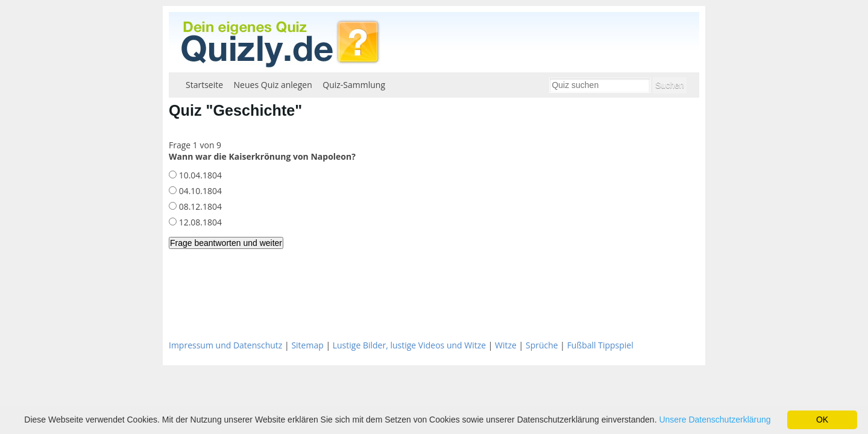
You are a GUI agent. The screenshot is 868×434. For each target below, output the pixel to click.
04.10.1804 (199, 191)
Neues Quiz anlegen (273, 85)
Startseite (204, 85)
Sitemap (307, 345)
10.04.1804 (199, 175)
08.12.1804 (199, 206)
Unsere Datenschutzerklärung (715, 420)
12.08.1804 (199, 222)
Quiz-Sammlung (354, 85)
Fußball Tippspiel (600, 345)
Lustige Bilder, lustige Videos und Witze (409, 345)
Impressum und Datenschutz (225, 345)
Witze (506, 345)
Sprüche (542, 345)
